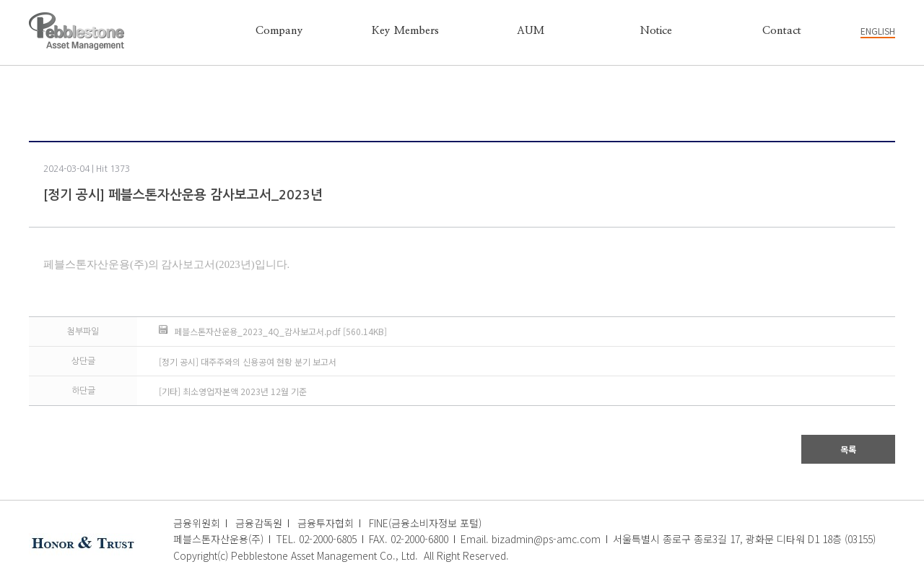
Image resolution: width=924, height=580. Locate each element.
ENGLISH (878, 31)
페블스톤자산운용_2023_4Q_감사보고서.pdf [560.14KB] (280, 331)
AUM (531, 31)
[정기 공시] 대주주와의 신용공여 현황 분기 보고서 (248, 362)
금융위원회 (197, 523)
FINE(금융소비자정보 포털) (425, 523)
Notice (656, 31)
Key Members (405, 31)
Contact (782, 31)
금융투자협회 (326, 523)
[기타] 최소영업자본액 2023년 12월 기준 (233, 391)
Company (279, 31)
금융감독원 (259, 523)
